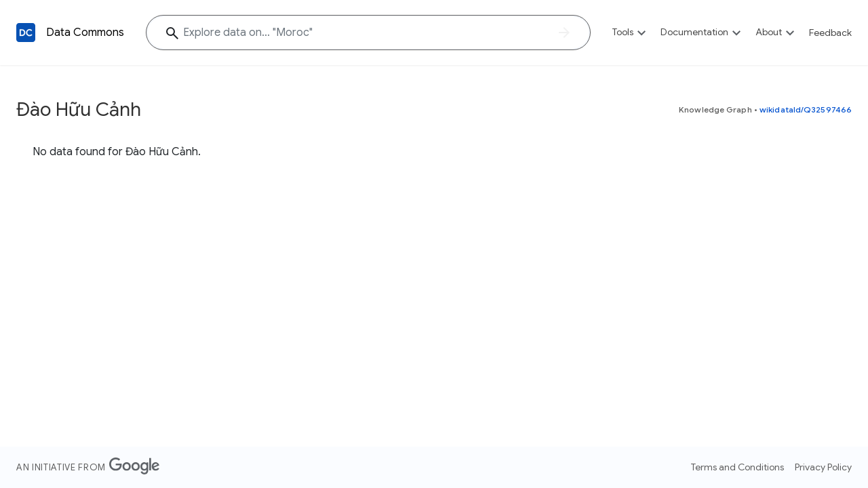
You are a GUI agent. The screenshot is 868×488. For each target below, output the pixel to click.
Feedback (830, 33)
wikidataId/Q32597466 (806, 109)
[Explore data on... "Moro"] (368, 33)
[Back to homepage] (26, 33)
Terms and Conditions (737, 467)
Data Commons (85, 33)
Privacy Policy (823, 467)
